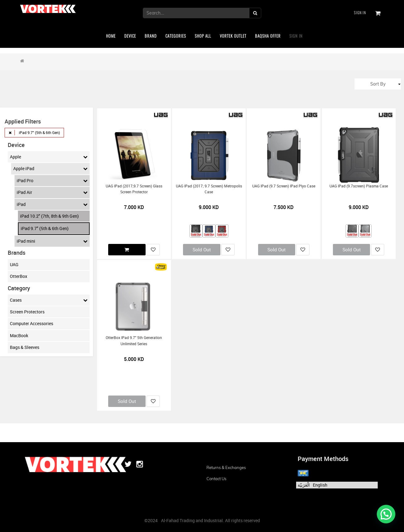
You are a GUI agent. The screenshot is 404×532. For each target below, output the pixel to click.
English (320, 485)
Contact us (216, 479)
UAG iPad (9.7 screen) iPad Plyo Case (284, 186)
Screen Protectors (27, 312)
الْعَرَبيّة (304, 485)
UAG (14, 264)
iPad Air (52, 192)
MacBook (19, 335)
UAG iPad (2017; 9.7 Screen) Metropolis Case (209, 189)
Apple (49, 157)
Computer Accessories (32, 323)
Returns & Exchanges (226, 467)
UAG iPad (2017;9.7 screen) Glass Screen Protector (134, 189)
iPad (52, 204)
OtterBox (19, 276)
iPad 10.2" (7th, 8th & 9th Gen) (49, 216)
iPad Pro (52, 181)
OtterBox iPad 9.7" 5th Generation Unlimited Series (134, 341)
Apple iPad (50, 169)
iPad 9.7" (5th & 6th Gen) (45, 228)
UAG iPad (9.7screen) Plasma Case (359, 186)
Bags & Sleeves (25, 347)
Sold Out (202, 249)
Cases (49, 300)
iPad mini (52, 241)
